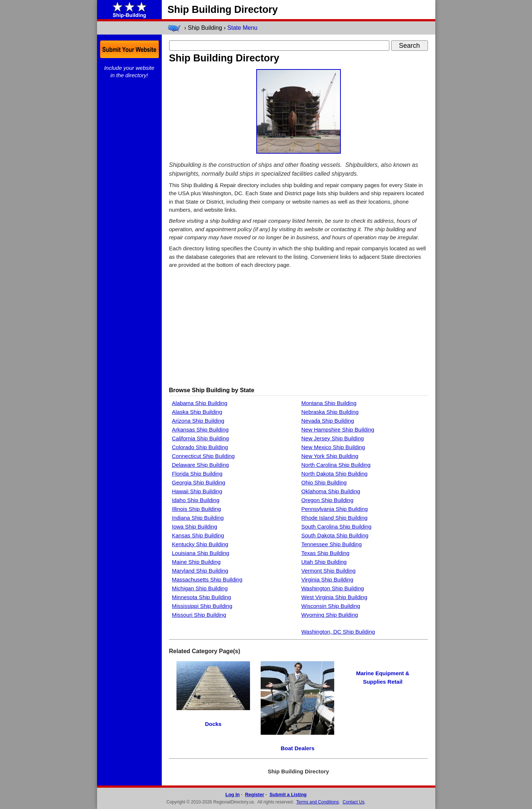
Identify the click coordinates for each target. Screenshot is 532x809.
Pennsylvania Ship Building (335, 509)
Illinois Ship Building (197, 509)
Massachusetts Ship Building (207, 579)
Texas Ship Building (326, 553)
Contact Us (354, 802)
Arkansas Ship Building (200, 429)
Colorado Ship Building (200, 447)
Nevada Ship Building (328, 421)
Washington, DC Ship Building (338, 632)
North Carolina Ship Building (336, 465)
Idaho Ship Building (196, 500)
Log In (233, 794)
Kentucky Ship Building (200, 544)
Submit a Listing (288, 794)
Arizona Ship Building (198, 421)
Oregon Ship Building (328, 500)
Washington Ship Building (333, 588)
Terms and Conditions (318, 802)
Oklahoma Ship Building (331, 491)
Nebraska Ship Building (330, 412)
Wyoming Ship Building (330, 615)
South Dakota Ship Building (335, 535)
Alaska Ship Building (197, 412)
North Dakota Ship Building (335, 474)
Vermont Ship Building (329, 571)
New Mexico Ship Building (333, 447)
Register (254, 794)
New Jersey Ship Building (333, 438)
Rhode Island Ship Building (335, 518)
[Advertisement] (299, 327)
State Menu (242, 28)
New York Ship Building (330, 456)
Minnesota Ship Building (202, 597)
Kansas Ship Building (198, 535)
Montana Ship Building (329, 403)
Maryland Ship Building (200, 571)
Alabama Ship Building (200, 403)
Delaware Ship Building (201, 465)
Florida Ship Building (197, 474)
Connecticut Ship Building (203, 456)
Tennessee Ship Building (332, 544)
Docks (213, 724)
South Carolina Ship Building (337, 527)
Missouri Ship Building (199, 615)
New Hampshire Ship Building (338, 429)
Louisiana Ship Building (201, 553)
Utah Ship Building (324, 562)
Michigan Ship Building (200, 588)
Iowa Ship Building (195, 527)
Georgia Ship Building (199, 482)
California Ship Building (201, 438)
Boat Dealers (298, 748)
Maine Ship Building (197, 562)
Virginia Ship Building (327, 579)
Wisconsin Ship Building (331, 606)
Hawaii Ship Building (197, 491)
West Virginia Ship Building (335, 597)
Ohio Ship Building (324, 482)
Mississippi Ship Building (202, 606)
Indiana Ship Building (198, 518)
